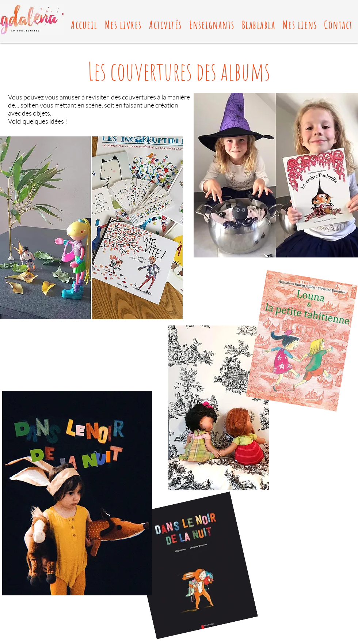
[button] (123, 25)
